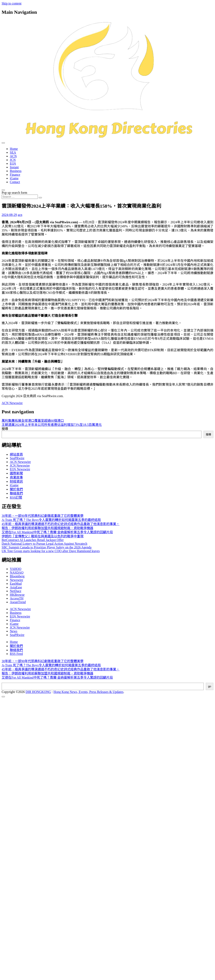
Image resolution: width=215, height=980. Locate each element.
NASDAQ (17, 573)
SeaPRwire (17, 458)
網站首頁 (16, 454)
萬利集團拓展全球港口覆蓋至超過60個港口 (33, 421)
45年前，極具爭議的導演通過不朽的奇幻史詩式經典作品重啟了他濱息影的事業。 (61, 524)
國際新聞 (16, 473)
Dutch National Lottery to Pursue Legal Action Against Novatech (44, 544)
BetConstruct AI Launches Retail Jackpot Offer (33, 540)
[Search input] (20, 197)
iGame (14, 178)
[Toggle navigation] (3, 143)
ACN (13, 156)
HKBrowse (17, 595)
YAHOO (16, 569)
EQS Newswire (20, 469)
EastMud (16, 584)
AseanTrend (18, 602)
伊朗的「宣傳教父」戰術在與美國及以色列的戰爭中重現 (43, 536)
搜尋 (5, 429)
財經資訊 (16, 481)
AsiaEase (16, 587)
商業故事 (16, 477)
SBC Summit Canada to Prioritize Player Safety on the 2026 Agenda (47, 547)
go (210, 686)
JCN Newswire (20, 465)
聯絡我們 (16, 493)
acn (20, 215)
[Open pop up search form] (3, 190)
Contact (15, 182)
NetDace (16, 591)
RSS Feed (16, 654)
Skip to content (12, 3)
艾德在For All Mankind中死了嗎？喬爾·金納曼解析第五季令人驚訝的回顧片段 (57, 532)
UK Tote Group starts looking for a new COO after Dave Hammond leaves (51, 551)
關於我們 (16, 489)
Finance (15, 175)
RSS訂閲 (16, 497)
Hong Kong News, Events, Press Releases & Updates (89, 692)
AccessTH (17, 598)
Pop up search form (14, 193)
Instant (14, 167)
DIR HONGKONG (38, 692)
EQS (13, 164)
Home (14, 149)
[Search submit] (40, 198)
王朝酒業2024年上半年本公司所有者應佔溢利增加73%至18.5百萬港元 (52, 425)
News (14, 631)
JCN (13, 160)
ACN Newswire (12, 403)
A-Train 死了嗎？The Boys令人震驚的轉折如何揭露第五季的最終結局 (51, 520)
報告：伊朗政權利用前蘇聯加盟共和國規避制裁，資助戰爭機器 (47, 528)
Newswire (16, 580)
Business (16, 171)
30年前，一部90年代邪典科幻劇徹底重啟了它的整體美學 (43, 516)
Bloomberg (17, 576)
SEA (13, 152)
